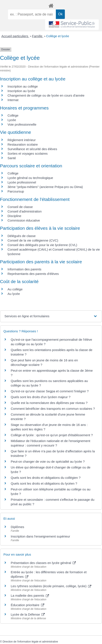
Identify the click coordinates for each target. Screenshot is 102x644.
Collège (13, 115)
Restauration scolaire (23, 144)
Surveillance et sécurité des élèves (32, 149)
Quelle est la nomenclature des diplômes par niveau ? (49, 403)
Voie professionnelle (22, 124)
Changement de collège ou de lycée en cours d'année (46, 95)
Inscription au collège (23, 86)
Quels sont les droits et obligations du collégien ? (46, 478)
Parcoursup (16, 191)
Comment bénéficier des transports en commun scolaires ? (53, 409)
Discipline (14, 216)
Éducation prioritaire (27, 605)
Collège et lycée (58, 36)
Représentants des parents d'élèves (33, 274)
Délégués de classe (22, 236)
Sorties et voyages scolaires (28, 153)
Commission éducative (24, 220)
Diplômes (18, 527)
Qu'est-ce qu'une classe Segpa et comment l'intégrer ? (50, 391)
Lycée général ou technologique (30, 178)
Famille (38, 36)
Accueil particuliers (15, 36)
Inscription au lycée (21, 91)
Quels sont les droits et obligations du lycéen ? (44, 483)
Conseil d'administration (25, 211)
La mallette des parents (30, 595)
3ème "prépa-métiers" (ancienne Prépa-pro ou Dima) (45, 187)
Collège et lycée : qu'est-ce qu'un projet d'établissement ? (52, 435)
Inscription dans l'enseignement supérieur (40, 536)
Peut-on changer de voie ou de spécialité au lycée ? (48, 461)
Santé (12, 158)
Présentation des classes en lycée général (43, 563)
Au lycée (14, 294)
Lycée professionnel (22, 182)
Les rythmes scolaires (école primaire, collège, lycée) (51, 586)
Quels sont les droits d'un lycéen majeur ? (41, 397)
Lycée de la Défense (28, 614)
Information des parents (24, 269)
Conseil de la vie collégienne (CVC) (33, 240)
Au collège (15, 289)
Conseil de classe (20, 207)
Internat (13, 100)
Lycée (12, 120)
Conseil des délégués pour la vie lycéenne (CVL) (42, 245)
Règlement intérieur (22, 140)
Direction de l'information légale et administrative (30, 642)
